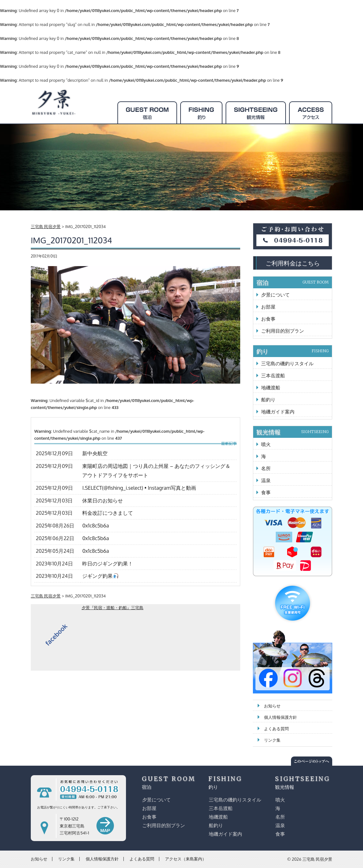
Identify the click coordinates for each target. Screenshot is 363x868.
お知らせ (272, 706)
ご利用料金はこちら (293, 263)
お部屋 (268, 307)
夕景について (275, 295)
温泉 (266, 480)
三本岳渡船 (273, 376)
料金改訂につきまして (108, 513)
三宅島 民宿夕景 (317, 859)
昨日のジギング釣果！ (108, 564)
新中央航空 (95, 453)
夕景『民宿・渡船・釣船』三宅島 (112, 608)
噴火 (266, 444)
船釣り (268, 400)
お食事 (268, 319)
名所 (266, 468)
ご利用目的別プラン (283, 331)
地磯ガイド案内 (278, 412)
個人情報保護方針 (280, 717)
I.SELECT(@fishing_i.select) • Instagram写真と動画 (139, 488)
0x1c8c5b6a (96, 526)
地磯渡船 (271, 388)
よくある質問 (276, 729)
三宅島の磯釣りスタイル (287, 364)
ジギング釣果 (100, 576)
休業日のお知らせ (102, 501)
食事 (266, 492)
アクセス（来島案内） (186, 859)
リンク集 (272, 740)
